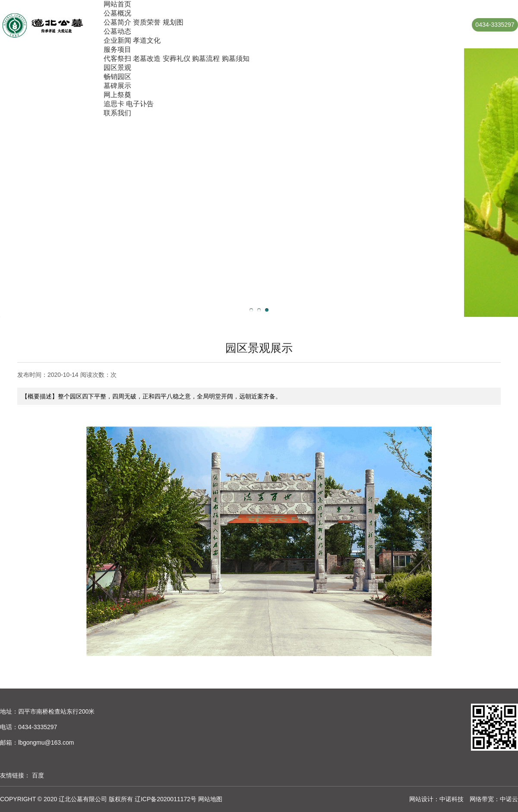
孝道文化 (147, 40)
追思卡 (114, 104)
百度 (38, 775)
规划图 (173, 22)
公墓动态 (117, 31)
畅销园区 (117, 77)
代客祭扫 (117, 58)
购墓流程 (206, 58)
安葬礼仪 (177, 58)
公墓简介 (117, 22)
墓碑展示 (117, 86)
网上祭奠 (117, 95)
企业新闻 (117, 40)
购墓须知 (236, 58)
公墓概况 (117, 13)
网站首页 (117, 4)
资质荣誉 (147, 22)
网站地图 (210, 799)
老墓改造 (147, 58)
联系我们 (117, 113)
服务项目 (117, 49)
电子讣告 (140, 104)
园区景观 (117, 68)
